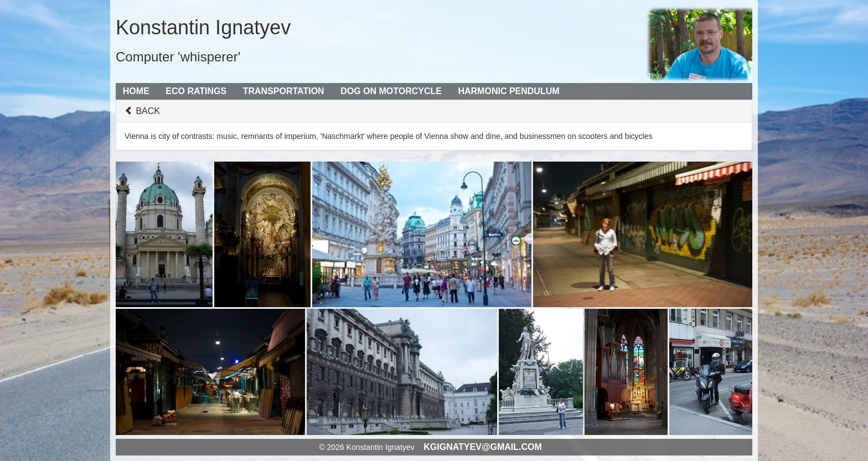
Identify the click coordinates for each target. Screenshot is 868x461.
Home (136, 91)
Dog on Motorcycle (391, 91)
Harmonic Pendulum (508, 91)
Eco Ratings (196, 91)
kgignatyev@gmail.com (483, 447)
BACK (142, 111)
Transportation (284, 91)
